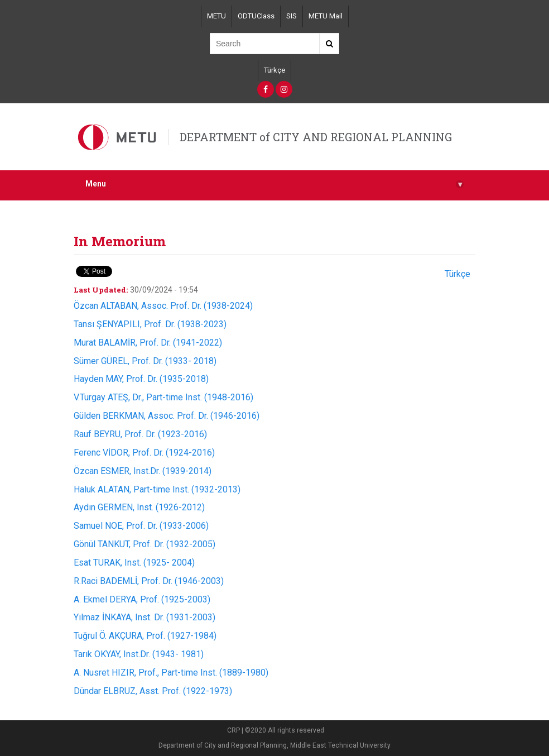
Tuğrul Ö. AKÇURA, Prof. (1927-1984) (145, 636)
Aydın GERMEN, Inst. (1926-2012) (139, 507)
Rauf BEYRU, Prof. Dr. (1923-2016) (140, 434)
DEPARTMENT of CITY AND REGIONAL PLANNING (316, 137)
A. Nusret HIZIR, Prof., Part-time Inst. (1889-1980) (171, 673)
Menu (274, 184)
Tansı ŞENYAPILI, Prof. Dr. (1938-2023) (150, 324)
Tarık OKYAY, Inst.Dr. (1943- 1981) (139, 654)
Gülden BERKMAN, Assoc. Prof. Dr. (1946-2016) (167, 416)
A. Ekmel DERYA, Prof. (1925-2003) (142, 599)
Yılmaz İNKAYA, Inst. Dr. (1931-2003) (145, 617)
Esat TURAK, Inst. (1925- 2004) (134, 563)
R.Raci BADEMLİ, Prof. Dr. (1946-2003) (149, 581)
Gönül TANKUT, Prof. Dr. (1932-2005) (145, 544)
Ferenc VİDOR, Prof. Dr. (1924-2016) (144, 453)
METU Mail (326, 16)
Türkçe (274, 70)
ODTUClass (256, 16)
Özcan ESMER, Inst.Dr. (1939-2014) (143, 471)
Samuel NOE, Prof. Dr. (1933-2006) (141, 526)
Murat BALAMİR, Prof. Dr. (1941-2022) (148, 343)
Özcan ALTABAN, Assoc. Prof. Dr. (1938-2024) (163, 306)
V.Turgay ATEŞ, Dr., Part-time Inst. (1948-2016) (163, 397)
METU (216, 16)
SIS (292, 16)
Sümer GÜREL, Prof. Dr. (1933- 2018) (145, 361)
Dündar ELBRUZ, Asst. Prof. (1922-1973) (153, 691)
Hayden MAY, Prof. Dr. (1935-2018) (141, 379)
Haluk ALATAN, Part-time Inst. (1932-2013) (157, 489)
